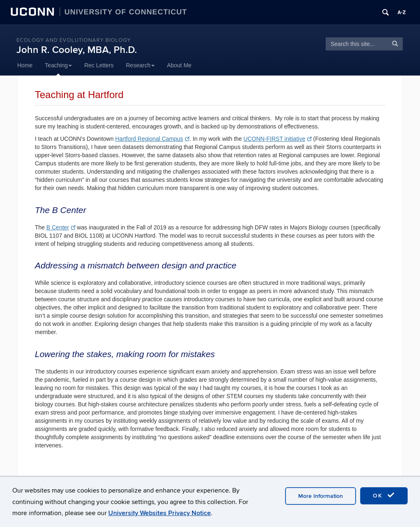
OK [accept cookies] (384, 495)
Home (25, 65)
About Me (179, 65)
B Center (61, 227)
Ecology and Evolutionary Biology (74, 40)
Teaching (58, 65)
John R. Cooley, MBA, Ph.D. (77, 50)
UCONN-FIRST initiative (278, 139)
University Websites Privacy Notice (160, 513)
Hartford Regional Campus (152, 139)
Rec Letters (99, 65)
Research (140, 65)
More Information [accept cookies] (321, 496)
